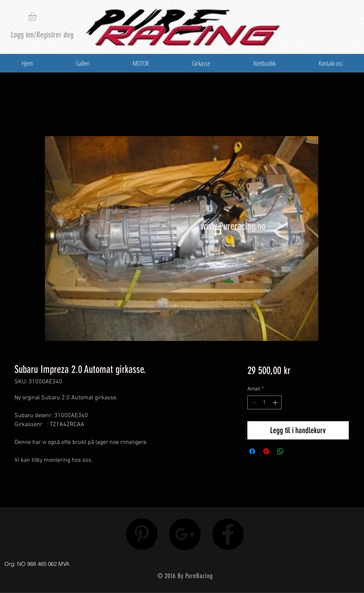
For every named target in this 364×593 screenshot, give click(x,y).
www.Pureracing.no (233, 226)
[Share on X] (295, 451)
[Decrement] (253, 402)
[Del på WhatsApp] (280, 451)
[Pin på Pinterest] (266, 451)
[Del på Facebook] (252, 451)
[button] (38, 16)
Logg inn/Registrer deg (42, 35)
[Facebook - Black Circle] (228, 534)
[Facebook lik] (309, 562)
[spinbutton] (264, 402)
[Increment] (276, 402)
